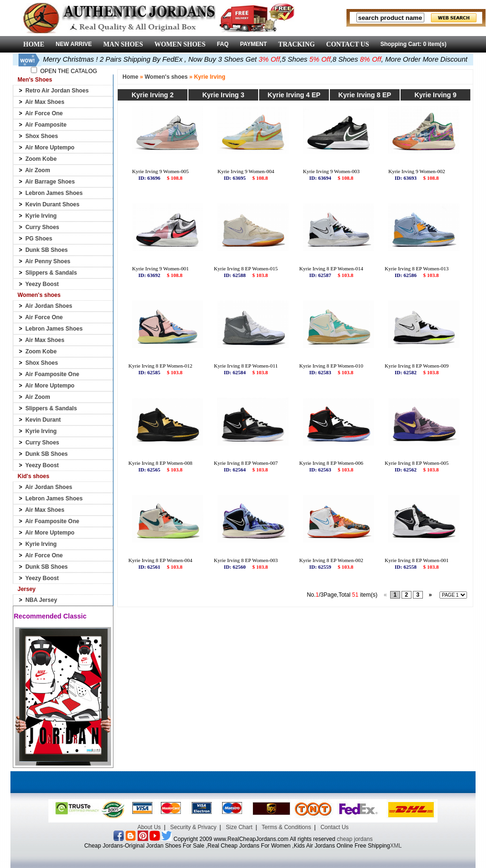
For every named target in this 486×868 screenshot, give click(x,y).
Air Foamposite (46, 125)
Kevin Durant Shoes (52, 204)
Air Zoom (38, 170)
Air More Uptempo (50, 148)
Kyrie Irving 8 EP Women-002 (332, 560)
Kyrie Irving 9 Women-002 (417, 171)
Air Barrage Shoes (50, 182)
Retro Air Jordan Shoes (57, 91)
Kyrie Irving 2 (153, 95)
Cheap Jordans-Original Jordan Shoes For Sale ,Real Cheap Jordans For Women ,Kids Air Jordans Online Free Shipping (237, 846)
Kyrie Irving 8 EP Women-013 (417, 268)
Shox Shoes (42, 136)
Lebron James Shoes (54, 193)
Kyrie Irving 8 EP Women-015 (246, 268)
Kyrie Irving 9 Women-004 (246, 171)
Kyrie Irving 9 (435, 95)
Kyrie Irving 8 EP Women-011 (246, 366)
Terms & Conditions (286, 827)
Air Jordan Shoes (49, 306)
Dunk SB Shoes (46, 250)
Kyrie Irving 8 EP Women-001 (417, 560)
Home (130, 77)
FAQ (223, 44)
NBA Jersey (41, 600)
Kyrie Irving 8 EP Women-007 (246, 463)
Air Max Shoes (45, 102)
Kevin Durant (43, 420)
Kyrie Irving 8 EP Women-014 (332, 268)
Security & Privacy (193, 827)
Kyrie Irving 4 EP (294, 95)
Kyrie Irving (41, 216)
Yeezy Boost (42, 284)
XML (396, 846)
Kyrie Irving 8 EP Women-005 (417, 463)
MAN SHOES (123, 44)
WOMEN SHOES (180, 44)
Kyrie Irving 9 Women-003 (331, 171)
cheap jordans (355, 839)
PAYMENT (254, 44)
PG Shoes (39, 239)
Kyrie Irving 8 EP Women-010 (332, 366)
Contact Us (334, 827)
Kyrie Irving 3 (223, 95)
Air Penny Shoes (48, 261)
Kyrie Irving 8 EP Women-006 (332, 463)
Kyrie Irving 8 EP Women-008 (161, 463)
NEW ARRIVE (74, 44)
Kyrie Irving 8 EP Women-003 (246, 560)
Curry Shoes (42, 227)
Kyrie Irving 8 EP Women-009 (417, 366)
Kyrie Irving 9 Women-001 (160, 268)
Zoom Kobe (41, 159)
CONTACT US (347, 44)
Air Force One (44, 113)
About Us (149, 827)
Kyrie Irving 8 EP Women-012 (161, 366)
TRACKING (296, 44)
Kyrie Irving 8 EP (365, 95)
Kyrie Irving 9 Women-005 (160, 171)
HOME (34, 44)
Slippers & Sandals (51, 273)
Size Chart (239, 827)
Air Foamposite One (52, 374)
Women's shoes (166, 77)
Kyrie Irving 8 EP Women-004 (161, 560)
